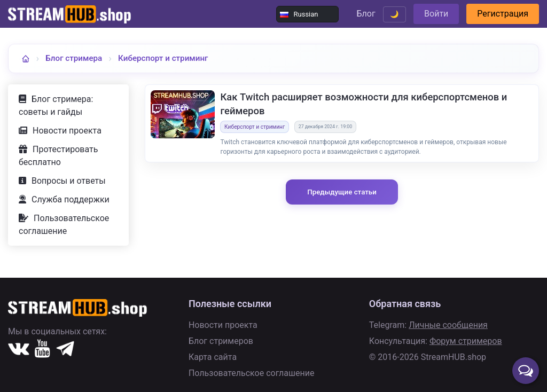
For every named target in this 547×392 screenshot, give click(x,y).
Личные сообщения (448, 325)
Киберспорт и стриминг (163, 58)
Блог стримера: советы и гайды (56, 105)
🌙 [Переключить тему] (394, 14)
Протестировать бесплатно (58, 156)
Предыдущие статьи (342, 192)
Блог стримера (74, 58)
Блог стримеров (221, 341)
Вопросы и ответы (69, 181)
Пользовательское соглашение (64, 225)
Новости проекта (67, 131)
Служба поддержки (71, 199)
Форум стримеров (466, 341)
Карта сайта (213, 357)
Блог (366, 14)
